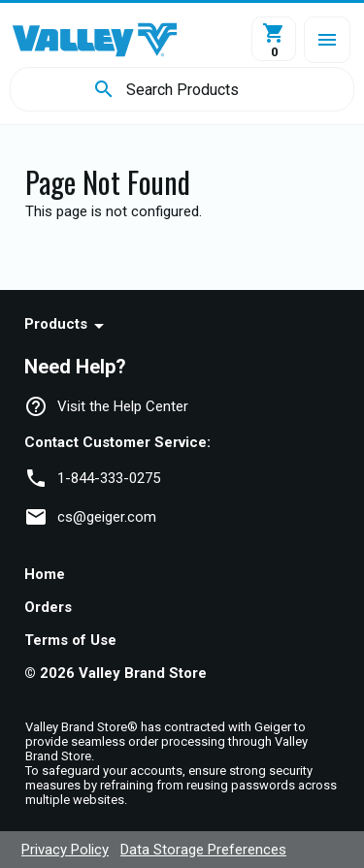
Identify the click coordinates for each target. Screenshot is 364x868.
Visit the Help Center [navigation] (123, 406)
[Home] (95, 40)
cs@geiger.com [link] (107, 517)
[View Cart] (274, 39)
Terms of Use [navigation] (70, 640)
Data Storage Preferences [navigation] (203, 850)
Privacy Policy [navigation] (65, 850)
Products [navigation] (56, 324)
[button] (327, 40)
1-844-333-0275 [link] (109, 478)
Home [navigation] (45, 574)
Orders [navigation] (48, 607)
